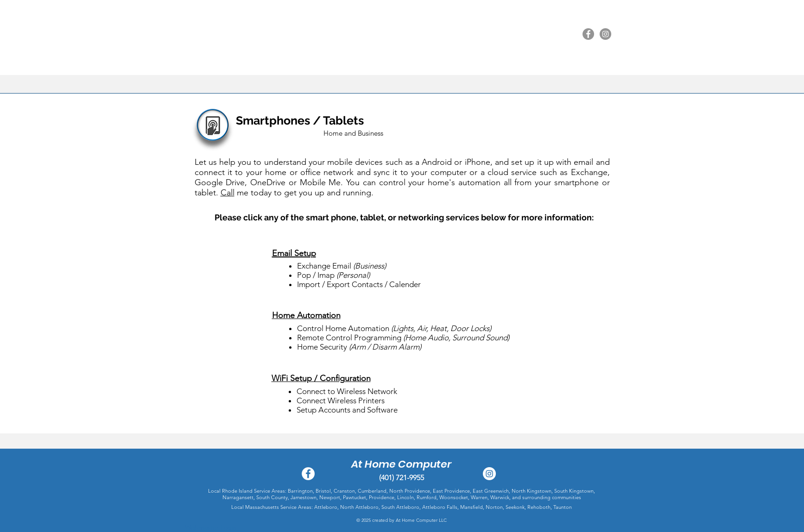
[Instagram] (605, 34)
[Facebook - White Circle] (308, 474)
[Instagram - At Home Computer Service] (489, 474)
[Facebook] (588, 34)
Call (228, 193)
